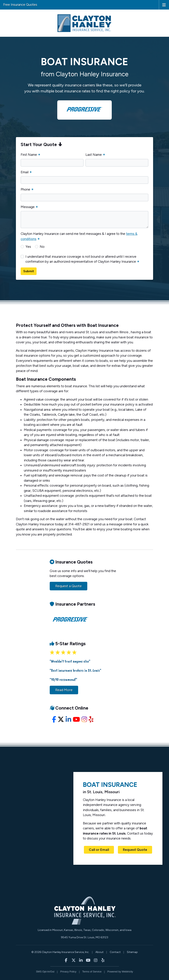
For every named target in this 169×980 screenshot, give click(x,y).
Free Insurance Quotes (20, 5)
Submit (29, 271)
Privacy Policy (68, 972)
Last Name (95, 155)
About (100, 952)
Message (29, 207)
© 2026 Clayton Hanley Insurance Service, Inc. (60, 952)
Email (26, 172)
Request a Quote (68, 586)
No (42, 247)
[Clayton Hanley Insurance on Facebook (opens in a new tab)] (66, 960)
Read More (64, 690)
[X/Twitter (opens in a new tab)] (61, 720)
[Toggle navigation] (164, 5)
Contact (115, 952)
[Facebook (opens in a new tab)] (54, 720)
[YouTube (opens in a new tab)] (76, 720)
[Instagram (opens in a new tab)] (84, 720)
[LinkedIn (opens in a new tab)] (68, 720)
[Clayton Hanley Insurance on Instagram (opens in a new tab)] (96, 960)
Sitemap (132, 952)
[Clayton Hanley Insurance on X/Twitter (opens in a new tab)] (73, 960)
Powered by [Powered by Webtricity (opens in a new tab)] (120, 972)
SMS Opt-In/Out (45, 972)
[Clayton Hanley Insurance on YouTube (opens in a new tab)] (88, 960)
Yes (28, 247)
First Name (31, 155)
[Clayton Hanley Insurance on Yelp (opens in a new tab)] (103, 960)
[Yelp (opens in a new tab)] (91, 720)
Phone (27, 189)
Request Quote (135, 850)
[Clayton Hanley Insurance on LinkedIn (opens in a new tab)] (81, 960)
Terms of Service (92, 972)
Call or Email (99, 850)
